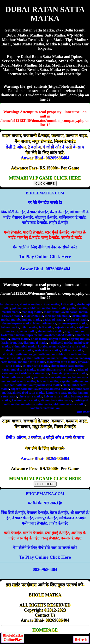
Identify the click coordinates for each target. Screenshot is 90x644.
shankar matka (30, 304)
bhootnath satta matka (17, 377)
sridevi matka (50, 304)
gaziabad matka (53, 319)
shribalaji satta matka (17, 354)
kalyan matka (58, 339)
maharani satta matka (62, 362)
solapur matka (33, 316)
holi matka (46, 327)
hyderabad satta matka (54, 389)
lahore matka (10, 327)
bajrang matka (79, 339)
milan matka (29, 327)
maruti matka (11, 312)
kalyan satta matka (57, 396)
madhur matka (54, 312)
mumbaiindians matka (26, 319)
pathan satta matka (37, 358)
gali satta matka (44, 354)
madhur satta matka (32, 362)
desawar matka (12, 316)
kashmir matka (12, 343)
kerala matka (9, 304)
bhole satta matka (30, 396)
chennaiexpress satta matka (69, 373)
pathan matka (78, 308)
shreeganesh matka (57, 316)
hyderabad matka (13, 335)
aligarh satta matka (24, 389)
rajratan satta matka (74, 381)
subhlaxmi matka (39, 308)
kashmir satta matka (26, 400)
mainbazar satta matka (36, 404)
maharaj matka (32, 312)
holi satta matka (48, 381)
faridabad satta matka (34, 373)
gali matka (19, 308)
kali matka (68, 304)
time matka (60, 308)
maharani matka (76, 312)
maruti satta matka (64, 358)
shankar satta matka (20, 350)
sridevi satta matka (48, 350)
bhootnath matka (44, 323)
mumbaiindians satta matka (56, 369)
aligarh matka (74, 331)
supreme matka (36, 335)
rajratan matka (65, 327)
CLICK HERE (45, 183)
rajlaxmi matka (26, 331)
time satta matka (11, 358)
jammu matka (20, 339)
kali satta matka (73, 350)
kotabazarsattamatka (45, 408)
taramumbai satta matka (19, 369)
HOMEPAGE (45, 630)
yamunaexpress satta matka (52, 377)
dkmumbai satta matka (57, 400)
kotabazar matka (50, 346)
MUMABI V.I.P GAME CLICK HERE (45, 181)
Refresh (81, 640)
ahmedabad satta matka (28, 393)
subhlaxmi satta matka (72, 354)
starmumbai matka (51, 331)
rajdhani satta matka (18, 385)
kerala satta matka (75, 346)
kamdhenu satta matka (61, 393)
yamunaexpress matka (72, 323)
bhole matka (39, 339)
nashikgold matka (61, 343)
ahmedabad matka (61, 335)
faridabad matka (77, 319)
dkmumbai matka (35, 343)
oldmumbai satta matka (69, 404)
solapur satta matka (36, 366)
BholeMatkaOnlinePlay (13, 637)
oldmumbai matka (24, 346)
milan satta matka (24, 381)
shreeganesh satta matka (67, 366)
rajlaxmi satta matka (47, 385)
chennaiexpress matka (17, 323)
